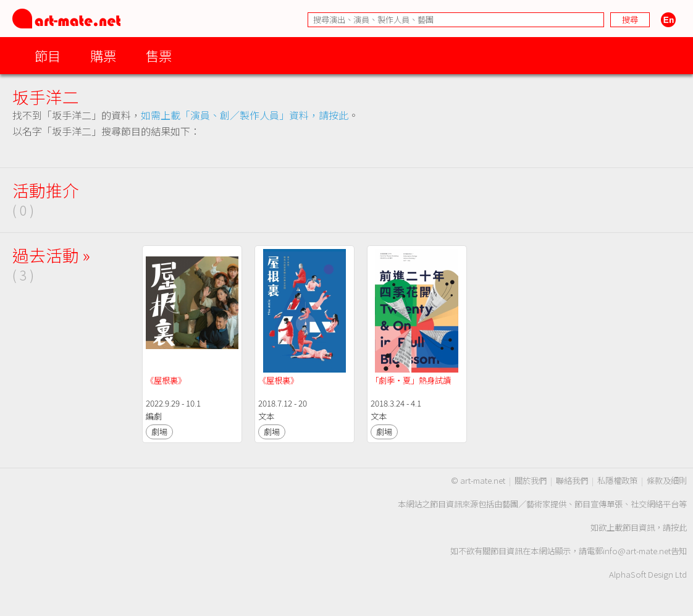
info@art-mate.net (637, 551)
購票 (103, 55)
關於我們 (531, 480)
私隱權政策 (617, 480)
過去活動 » (51, 255)
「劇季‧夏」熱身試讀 (411, 380)
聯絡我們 (572, 480)
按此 (679, 527)
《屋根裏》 (166, 380)
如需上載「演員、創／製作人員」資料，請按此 (245, 115)
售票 (159, 55)
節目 (48, 55)
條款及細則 (667, 480)
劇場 (159, 432)
